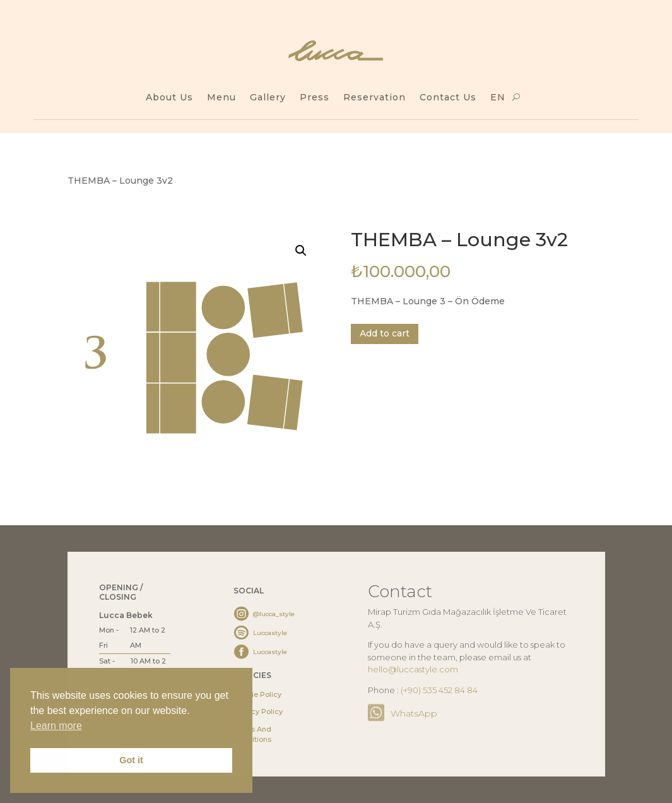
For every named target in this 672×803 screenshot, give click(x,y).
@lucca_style (274, 614)
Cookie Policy (257, 694)
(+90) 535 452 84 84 (439, 690)
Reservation (374, 98)
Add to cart (385, 333)
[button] (301, 251)
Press (315, 98)
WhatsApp (414, 713)
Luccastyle (270, 633)
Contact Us (448, 98)
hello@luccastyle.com (413, 669)
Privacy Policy (258, 711)
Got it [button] (131, 760)
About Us (169, 98)
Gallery (268, 98)
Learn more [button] (56, 726)
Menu (221, 98)
